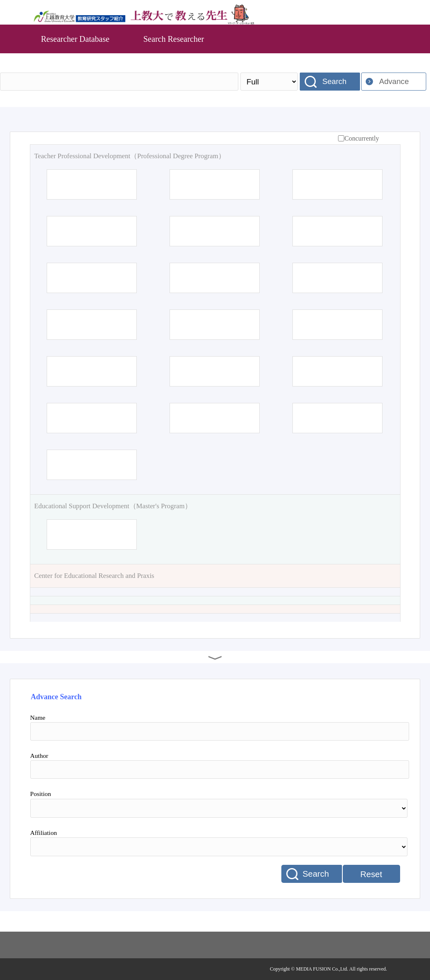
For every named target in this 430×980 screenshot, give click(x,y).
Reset (371, 874)
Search (334, 81)
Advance (394, 81)
